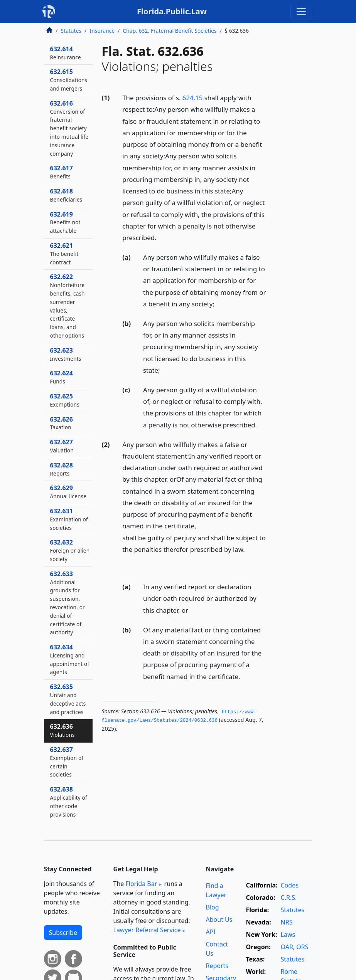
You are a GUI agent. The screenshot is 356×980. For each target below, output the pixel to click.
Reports (217, 966)
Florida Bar (141, 884)
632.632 (70, 550)
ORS (302, 947)
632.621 (64, 254)
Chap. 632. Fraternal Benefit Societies (170, 31)
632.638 (69, 801)
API (211, 932)
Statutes (71, 31)
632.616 (69, 128)
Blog (213, 907)
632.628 (62, 469)
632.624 (62, 377)
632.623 (66, 354)
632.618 (66, 195)
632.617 (62, 172)
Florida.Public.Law (172, 11)
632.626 (62, 423)
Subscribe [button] (63, 933)
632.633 (67, 603)
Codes (290, 885)
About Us (219, 919)
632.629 (68, 492)
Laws (288, 935)
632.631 (69, 519)
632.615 (69, 80)
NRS (287, 922)
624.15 (193, 98)
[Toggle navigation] (301, 12)
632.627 (62, 446)
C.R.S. (289, 898)
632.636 (62, 730)
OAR (287, 947)
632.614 (66, 53)
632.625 (65, 400)
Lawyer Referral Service (147, 930)
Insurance (102, 31)
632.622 (67, 306)
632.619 (65, 222)
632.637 (67, 762)
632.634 (70, 659)
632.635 (68, 699)
